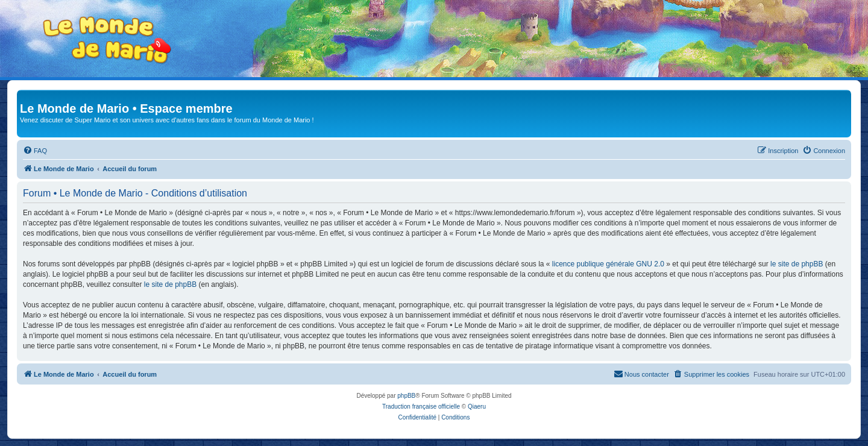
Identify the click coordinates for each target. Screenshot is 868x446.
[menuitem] (35, 151)
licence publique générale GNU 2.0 (608, 264)
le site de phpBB (797, 264)
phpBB (406, 396)
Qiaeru (477, 407)
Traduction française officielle (421, 407)
